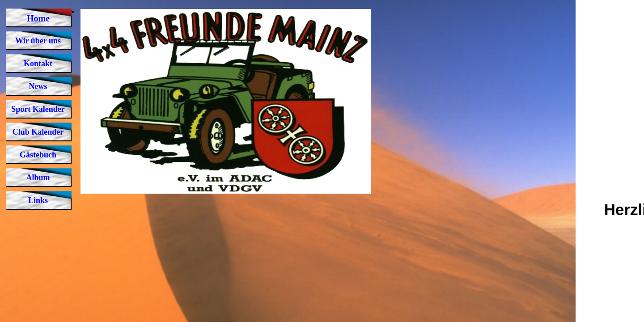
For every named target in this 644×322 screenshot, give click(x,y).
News (38, 86)
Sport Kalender (38, 109)
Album (38, 178)
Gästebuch (38, 155)
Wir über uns (38, 41)
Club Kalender (38, 132)
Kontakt (38, 64)
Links (38, 200)
